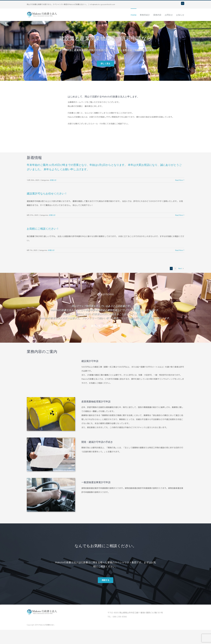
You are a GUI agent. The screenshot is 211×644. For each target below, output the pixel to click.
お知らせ (53, 180)
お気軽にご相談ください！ (43, 229)
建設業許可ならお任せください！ (47, 194)
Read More (179, 180)
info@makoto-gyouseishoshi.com (102, 4)
